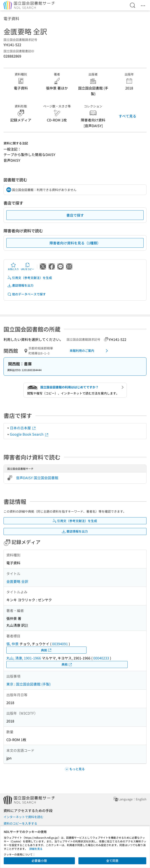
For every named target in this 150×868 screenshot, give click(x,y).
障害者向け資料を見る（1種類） (75, 243)
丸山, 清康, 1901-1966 (24, 658)
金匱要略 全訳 (17, 581)
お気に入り (13, 267)
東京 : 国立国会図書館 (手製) (28, 684)
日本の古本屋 (23, 428)
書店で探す (75, 215)
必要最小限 (39, 861)
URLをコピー (27, 267)
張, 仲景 (12, 644)
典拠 (46, 650)
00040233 (101, 658)
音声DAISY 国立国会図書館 (37, 478)
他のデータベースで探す (26, 294)
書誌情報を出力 (20, 285)
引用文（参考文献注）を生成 (30, 278)
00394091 (60, 644)
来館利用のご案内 (90, 351)
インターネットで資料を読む (23, 817)
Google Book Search (29, 434)
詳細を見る (36, 849)
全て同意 (112, 861)
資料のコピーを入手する (20, 823)
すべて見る (127, 116)
